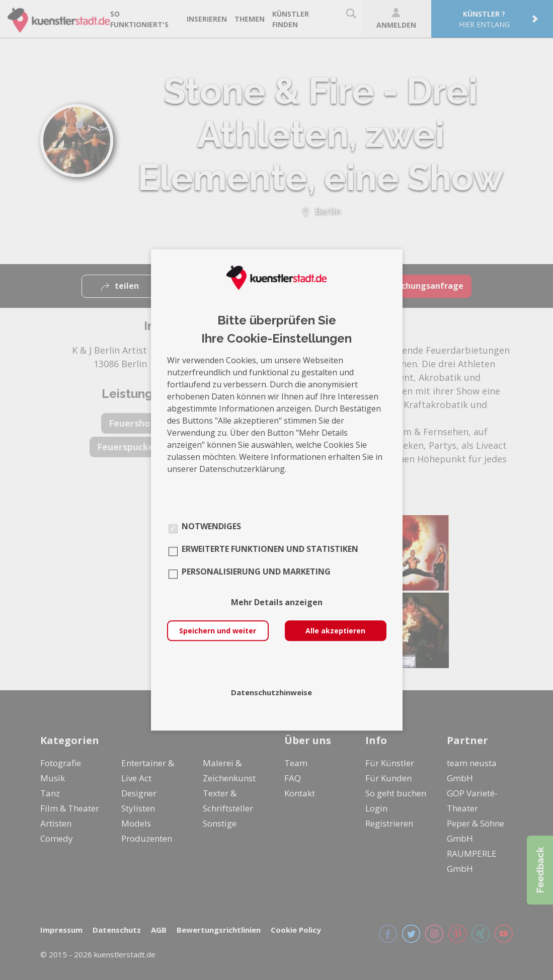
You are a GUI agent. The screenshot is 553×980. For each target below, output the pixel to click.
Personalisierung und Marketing (256, 572)
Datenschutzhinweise (271, 693)
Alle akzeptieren (335, 631)
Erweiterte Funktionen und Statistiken (270, 549)
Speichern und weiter (218, 631)
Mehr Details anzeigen (277, 603)
